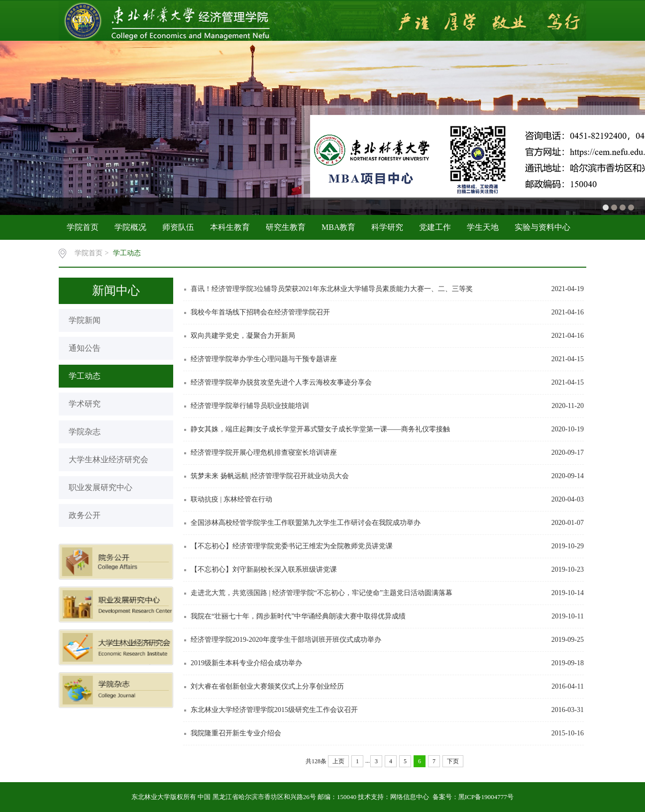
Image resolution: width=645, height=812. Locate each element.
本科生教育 (230, 227)
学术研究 (85, 404)
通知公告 (85, 348)
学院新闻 (85, 320)
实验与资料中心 (542, 227)
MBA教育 (338, 227)
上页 (338, 761)
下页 (453, 761)
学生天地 (483, 227)
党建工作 (435, 227)
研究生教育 (286, 227)
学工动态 (127, 253)
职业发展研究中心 (101, 487)
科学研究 (387, 227)
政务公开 (85, 515)
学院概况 (130, 227)
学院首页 (83, 227)
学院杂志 (85, 432)
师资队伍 (178, 227)
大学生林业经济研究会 (108, 459)
